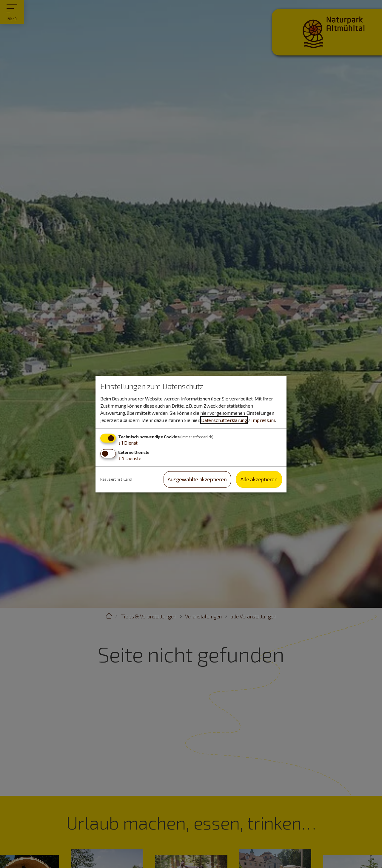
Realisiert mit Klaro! (116, 479)
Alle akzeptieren (259, 479)
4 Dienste (130, 458)
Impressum (263, 420)
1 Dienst (128, 443)
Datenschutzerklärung (224, 420)
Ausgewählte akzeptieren (197, 479)
